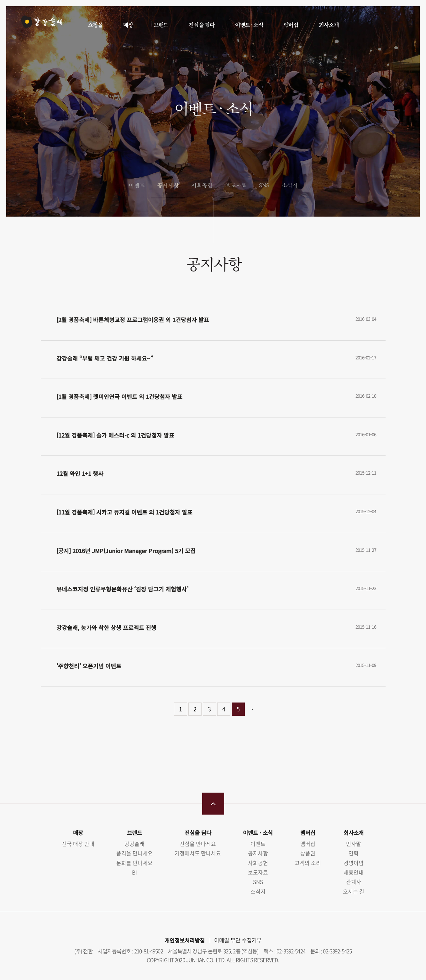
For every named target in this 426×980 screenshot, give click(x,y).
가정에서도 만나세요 (198, 853)
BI (134, 872)
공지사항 (168, 185)
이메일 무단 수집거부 (238, 940)
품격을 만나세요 (134, 853)
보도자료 (236, 185)
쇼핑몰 (95, 25)
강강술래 (38, 24)
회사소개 (328, 25)
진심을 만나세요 (198, 844)
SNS (264, 185)
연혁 (354, 853)
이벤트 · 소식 (249, 25)
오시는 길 (354, 891)
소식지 (289, 185)
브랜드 (161, 25)
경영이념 (354, 863)
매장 (128, 25)
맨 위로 (213, 804)
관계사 (354, 882)
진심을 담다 (201, 25)
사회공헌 (202, 185)
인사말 (354, 844)
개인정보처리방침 (185, 940)
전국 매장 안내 (78, 844)
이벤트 (137, 185)
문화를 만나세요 (134, 863)
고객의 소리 (308, 863)
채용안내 (354, 872)
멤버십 (291, 25)
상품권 (308, 853)
